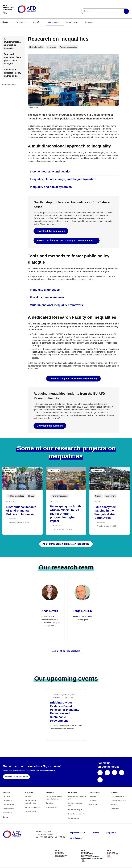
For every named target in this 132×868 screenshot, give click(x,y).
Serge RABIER (82, 611)
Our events (93, 801)
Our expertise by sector (33, 807)
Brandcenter (115, 809)
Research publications (118, 801)
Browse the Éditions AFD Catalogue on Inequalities (65, 241)
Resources (90, 22)
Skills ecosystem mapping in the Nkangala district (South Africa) (105, 512)
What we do (21, 22)
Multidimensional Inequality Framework (56, 305)
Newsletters (93, 805)
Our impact (28, 796)
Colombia (97, 355)
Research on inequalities (68, 47)
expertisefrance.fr (78, 833)
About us (6, 22)
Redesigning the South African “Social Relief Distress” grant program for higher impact (65, 514)
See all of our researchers (66, 651)
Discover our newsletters (16, 777)
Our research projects (75, 810)
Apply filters (126, 11)
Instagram (100, 780)
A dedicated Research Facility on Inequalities (13, 73)
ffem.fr (96, 833)
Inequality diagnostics (45, 290)
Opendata (114, 805)
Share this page (20, 85)
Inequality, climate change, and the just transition (63, 179)
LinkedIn (122, 773)
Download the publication (51, 231)
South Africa (86, 355)
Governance (51, 47)
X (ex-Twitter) (107, 773)
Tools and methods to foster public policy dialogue (13, 59)
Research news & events (76, 814)
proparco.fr (111, 833)
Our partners (7, 813)
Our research (54, 22)
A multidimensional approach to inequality (13, 43)
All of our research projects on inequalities (66, 544)
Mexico (35, 358)
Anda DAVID (50, 611)
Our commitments (9, 805)
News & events (72, 22)
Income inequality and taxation (51, 172)
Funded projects (30, 811)
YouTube (114, 773)
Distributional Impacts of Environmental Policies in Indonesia (21, 511)
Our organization (9, 809)
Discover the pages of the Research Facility (73, 379)
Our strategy (7, 801)
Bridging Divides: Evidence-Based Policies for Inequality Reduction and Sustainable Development (65, 712)
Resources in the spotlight (119, 796)
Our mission (7, 796)
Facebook (100, 773)
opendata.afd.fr (77, 838)
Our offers (37, 22)
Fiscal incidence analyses (47, 297)
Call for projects (51, 807)
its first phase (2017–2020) (51, 334)
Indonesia (107, 355)
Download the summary (50, 426)
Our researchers (73, 818)
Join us (6, 817)
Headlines (92, 796)
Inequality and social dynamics (51, 187)
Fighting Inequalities (36, 47)
